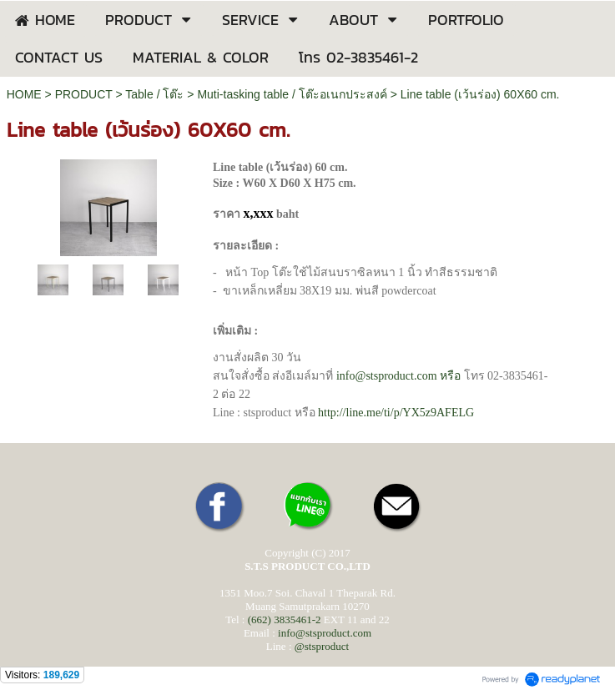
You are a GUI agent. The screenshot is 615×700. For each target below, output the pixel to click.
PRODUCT (84, 94)
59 (396, 413)
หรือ (398, 376)
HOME (24, 94)
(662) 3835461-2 (285, 619)
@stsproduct (322, 646)
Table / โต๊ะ (154, 94)
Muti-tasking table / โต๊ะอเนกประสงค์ (292, 94)
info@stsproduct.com (325, 633)
